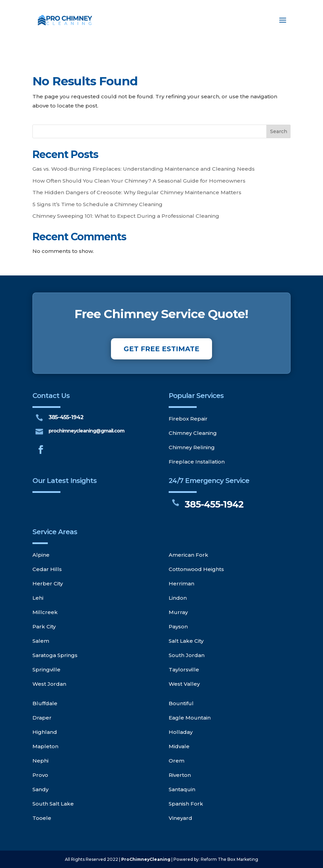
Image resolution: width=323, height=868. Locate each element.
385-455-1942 (66, 417)
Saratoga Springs (55, 655)
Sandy (40, 789)
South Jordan (187, 655)
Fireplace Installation (197, 462)
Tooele (42, 818)
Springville (46, 670)
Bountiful (181, 703)
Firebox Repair (188, 419)
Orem (177, 761)
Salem (41, 641)
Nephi (40, 761)
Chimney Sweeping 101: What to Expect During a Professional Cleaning (126, 216)
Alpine (41, 555)
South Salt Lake (53, 804)
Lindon (178, 598)
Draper (42, 718)
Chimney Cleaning (193, 433)
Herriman (181, 584)
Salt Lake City (186, 641)
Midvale (179, 746)
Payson (178, 627)
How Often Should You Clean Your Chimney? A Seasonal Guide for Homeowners (139, 181)
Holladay (181, 732)
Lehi (38, 598)
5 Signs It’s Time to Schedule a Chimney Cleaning (97, 204)
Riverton (180, 775)
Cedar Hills (47, 569)
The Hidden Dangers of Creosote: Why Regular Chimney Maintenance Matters (137, 192)
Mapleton (45, 746)
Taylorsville (184, 670)
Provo (40, 775)
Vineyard (180, 818)
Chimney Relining (192, 447)
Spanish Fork (186, 804)
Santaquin (182, 789)
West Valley (184, 684)
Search (279, 131)
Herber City (48, 584)
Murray (178, 612)
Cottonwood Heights (196, 569)
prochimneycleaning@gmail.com (86, 431)
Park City (44, 627)
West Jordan (49, 684)
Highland (45, 732)
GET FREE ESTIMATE (161, 349)
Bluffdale (45, 703)
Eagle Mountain (190, 718)
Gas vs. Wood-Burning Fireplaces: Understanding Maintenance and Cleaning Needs (144, 169)
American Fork (188, 555)
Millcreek (45, 612)
